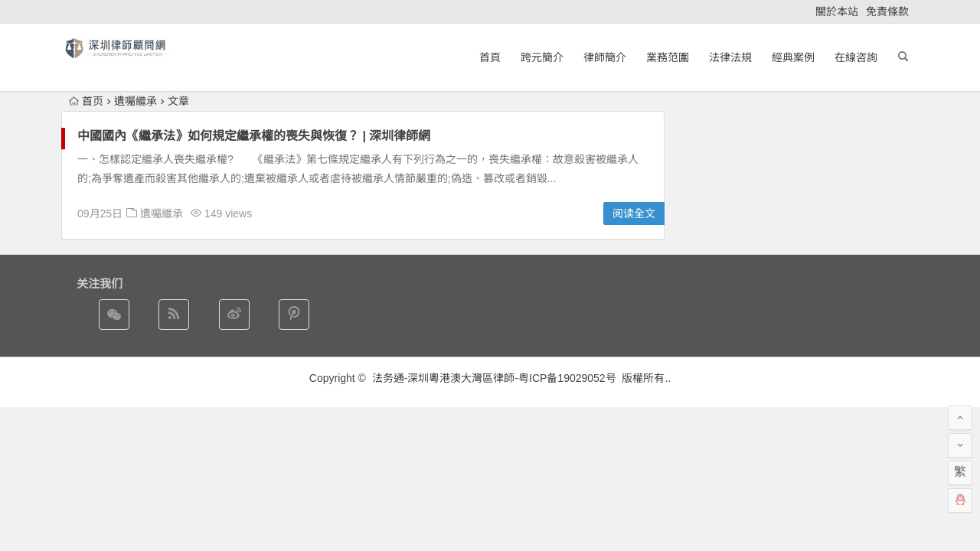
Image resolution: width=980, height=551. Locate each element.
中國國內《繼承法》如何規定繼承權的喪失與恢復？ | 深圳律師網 (254, 136)
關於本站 (837, 11)
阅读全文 (634, 214)
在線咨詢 (856, 57)
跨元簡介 (542, 57)
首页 (86, 101)
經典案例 (793, 57)
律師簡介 (605, 57)
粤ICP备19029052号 (567, 378)
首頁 (490, 57)
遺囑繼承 (162, 214)
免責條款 (887, 11)
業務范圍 (668, 57)
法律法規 (730, 57)
